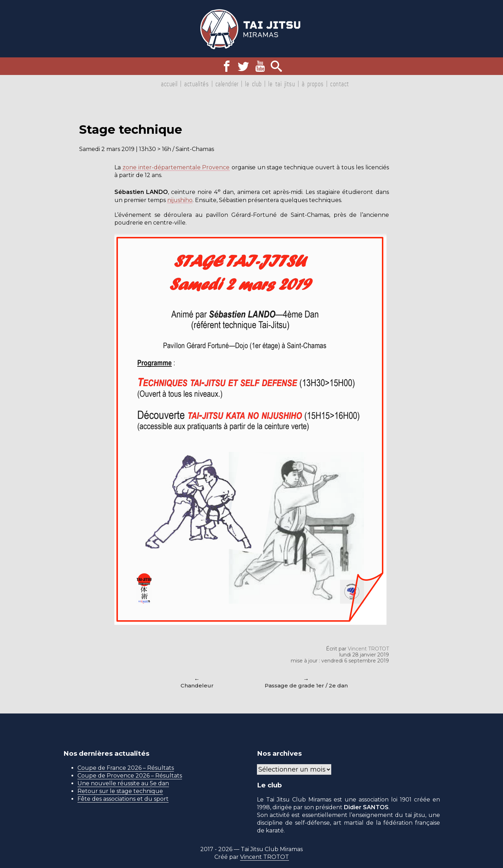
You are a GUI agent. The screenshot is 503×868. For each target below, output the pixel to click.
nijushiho (181, 200)
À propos (313, 84)
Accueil (169, 84)
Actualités (196, 84)
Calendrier (227, 84)
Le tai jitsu (282, 84)
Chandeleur (197, 685)
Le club (253, 84)
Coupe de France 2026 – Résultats (126, 768)
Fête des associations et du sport (123, 799)
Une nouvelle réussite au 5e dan (123, 783)
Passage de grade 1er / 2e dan (306, 685)
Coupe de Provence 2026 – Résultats (130, 776)
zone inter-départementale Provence (177, 167)
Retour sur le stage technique (120, 791)
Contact (340, 84)
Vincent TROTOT (368, 649)
